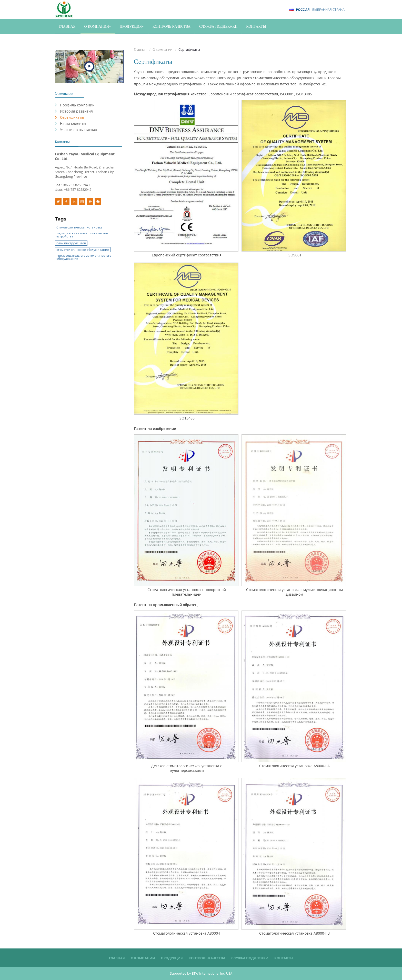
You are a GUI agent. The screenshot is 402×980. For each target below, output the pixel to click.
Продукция (172, 958)
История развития (76, 111)
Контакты (256, 26)
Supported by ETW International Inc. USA (201, 973)
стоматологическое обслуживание (83, 250)
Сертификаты (72, 117)
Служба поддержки (218, 26)
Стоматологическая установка (79, 227)
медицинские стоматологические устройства (82, 235)
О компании (162, 49)
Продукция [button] (132, 26)
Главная (67, 26)
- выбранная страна (320, 9)
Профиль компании (77, 105)
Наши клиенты (73, 123)
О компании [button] (98, 26)
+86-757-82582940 (76, 185)
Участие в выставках (78, 130)
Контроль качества (172, 26)
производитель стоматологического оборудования (84, 257)
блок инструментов (71, 243)
